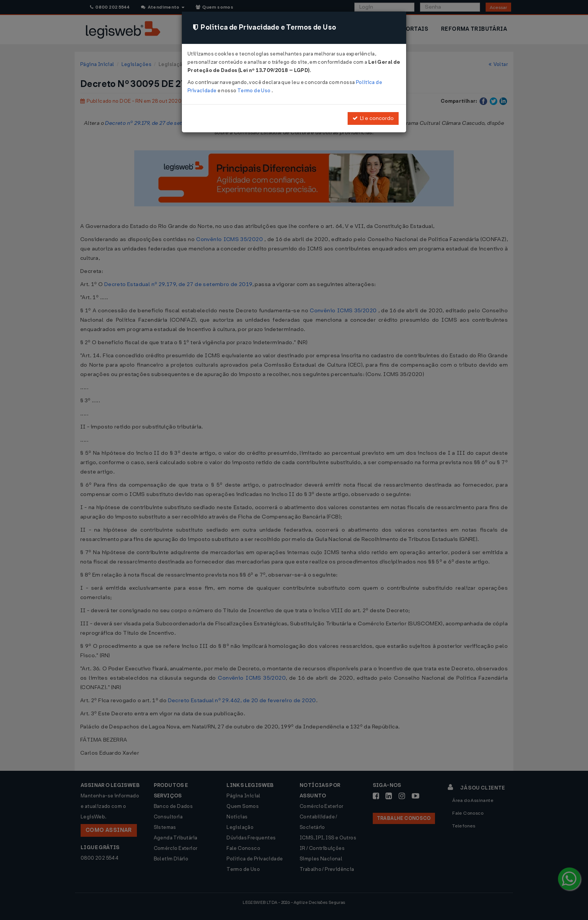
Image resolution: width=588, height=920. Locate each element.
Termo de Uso (254, 91)
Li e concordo (373, 118)
